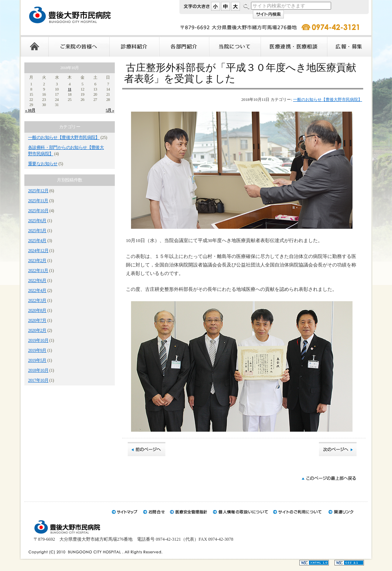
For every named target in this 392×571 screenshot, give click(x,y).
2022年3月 (37, 300)
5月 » (110, 110)
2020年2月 (37, 330)
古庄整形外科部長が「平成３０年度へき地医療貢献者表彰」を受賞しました (240, 73)
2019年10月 (38, 340)
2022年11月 (38, 271)
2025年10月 (38, 211)
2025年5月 (37, 231)
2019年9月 (37, 350)
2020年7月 (37, 320)
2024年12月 (38, 251)
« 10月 (30, 110)
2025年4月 (37, 241)
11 (70, 89)
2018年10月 (38, 370)
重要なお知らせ (43, 164)
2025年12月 (38, 191)
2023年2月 (37, 261)
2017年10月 (38, 380)
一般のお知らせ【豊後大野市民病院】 (64, 137)
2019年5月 (37, 360)
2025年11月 (38, 201)
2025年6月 (37, 221)
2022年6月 (37, 281)
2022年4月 (37, 290)
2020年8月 (37, 310)
